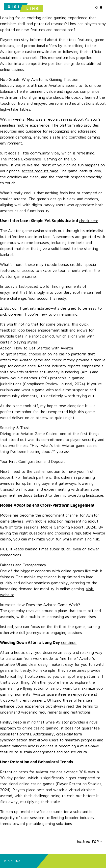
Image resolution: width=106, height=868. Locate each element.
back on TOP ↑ (90, 842)
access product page (40, 171)
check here (89, 221)
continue (69, 642)
